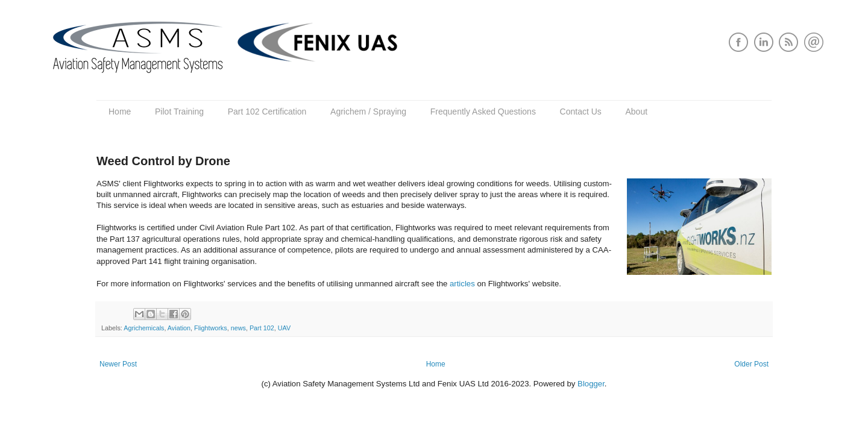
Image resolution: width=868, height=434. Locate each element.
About (636, 112)
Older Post (751, 364)
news (238, 328)
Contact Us (581, 112)
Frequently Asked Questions (483, 112)
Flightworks (211, 328)
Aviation (179, 328)
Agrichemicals (144, 328)
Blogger (591, 384)
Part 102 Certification (267, 112)
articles (462, 284)
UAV (284, 328)
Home (120, 112)
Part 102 (262, 328)
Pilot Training (179, 112)
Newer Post (118, 364)
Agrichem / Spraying (368, 112)
